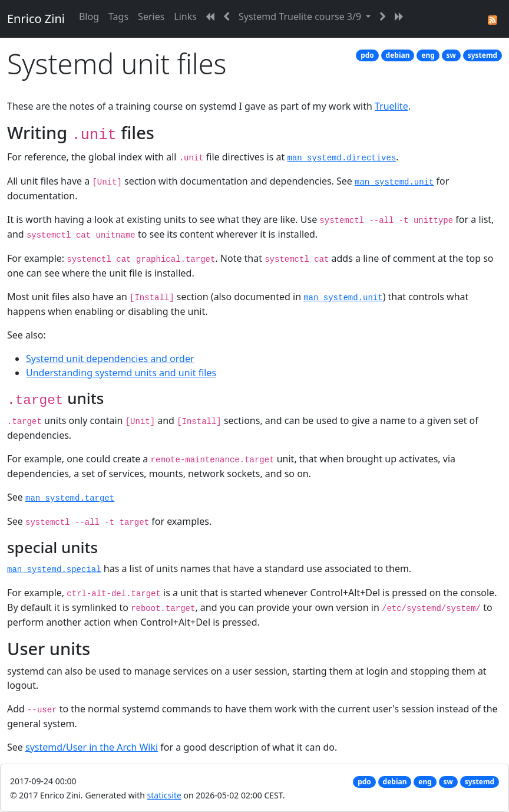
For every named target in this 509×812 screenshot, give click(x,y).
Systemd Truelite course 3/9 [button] (301, 17)
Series (151, 17)
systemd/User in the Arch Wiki (92, 747)
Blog (89, 17)
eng (428, 55)
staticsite (164, 795)
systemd (483, 55)
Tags (118, 17)
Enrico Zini (36, 19)
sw (451, 55)
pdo (367, 55)
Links (185, 17)
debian (398, 55)
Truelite (391, 106)
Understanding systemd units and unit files (121, 373)
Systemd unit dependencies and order (110, 359)
